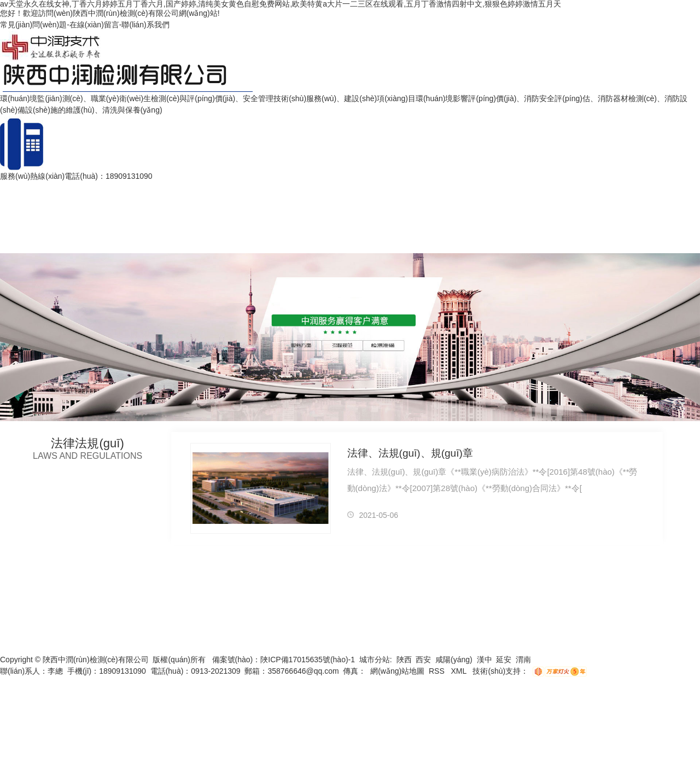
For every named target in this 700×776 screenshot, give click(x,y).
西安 (423, 660)
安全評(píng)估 (106, 188)
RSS (438, 671)
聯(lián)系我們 (145, 25)
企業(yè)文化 (570, 188)
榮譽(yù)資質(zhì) (401, 188)
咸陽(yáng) (454, 660)
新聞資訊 (452, 188)
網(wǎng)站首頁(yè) (39, 188)
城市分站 (375, 660)
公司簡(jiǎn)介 (162, 188)
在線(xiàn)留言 (94, 25)
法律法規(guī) (340, 188)
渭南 (523, 660)
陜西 (404, 660)
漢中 (485, 660)
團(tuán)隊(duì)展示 (507, 188)
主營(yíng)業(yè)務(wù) (234, 188)
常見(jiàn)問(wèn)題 (33, 25)
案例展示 (296, 188)
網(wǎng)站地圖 (397, 671)
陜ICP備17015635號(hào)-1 (308, 660)
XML (459, 671)
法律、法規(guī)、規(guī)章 (410, 453)
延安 (504, 660)
